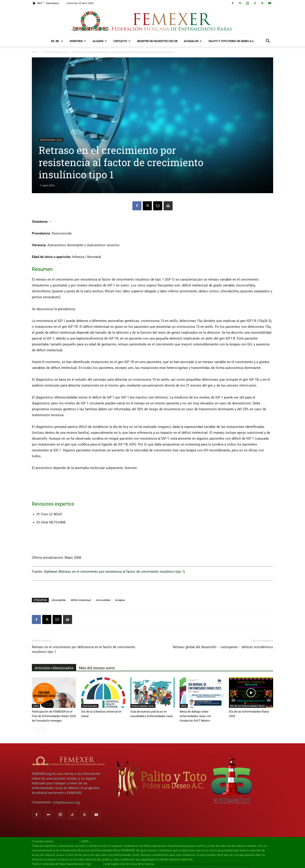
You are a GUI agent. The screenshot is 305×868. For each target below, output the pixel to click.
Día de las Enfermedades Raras (247, 706)
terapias (120, 600)
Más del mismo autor (97, 668)
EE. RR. (57, 41)
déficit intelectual (81, 600)
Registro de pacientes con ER (157, 41)
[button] (268, 41)
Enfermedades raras (56, 52)
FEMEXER (97, 864)
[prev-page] (35, 730)
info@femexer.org (66, 802)
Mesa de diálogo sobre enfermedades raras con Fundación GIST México (195, 716)
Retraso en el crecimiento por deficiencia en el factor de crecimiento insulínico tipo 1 (84, 649)
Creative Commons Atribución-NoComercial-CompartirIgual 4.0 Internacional (203, 864)
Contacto (122, 41)
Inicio (35, 52)
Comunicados (90, 706)
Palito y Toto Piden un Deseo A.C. (231, 41)
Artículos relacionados (54, 668)
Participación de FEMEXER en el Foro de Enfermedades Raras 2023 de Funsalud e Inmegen (54, 716)
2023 (36, 706)
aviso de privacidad (66, 841)
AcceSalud (193, 41)
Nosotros (78, 41)
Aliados (100, 41)
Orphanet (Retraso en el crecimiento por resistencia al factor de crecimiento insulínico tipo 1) (114, 572)
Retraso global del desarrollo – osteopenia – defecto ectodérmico (223, 647)
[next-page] (42, 730)
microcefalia (103, 600)
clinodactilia (59, 600)
